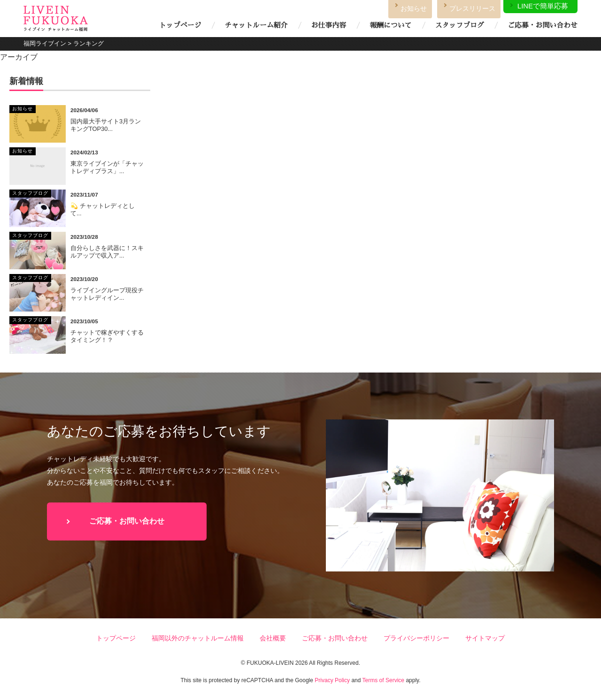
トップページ (180, 25)
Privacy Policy (332, 680)
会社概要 (273, 638)
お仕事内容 (329, 25)
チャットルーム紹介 (256, 25)
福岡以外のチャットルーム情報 (198, 638)
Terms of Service (383, 680)
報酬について (390, 25)
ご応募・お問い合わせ (543, 25)
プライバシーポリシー (416, 638)
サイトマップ (485, 638)
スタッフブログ (460, 25)
